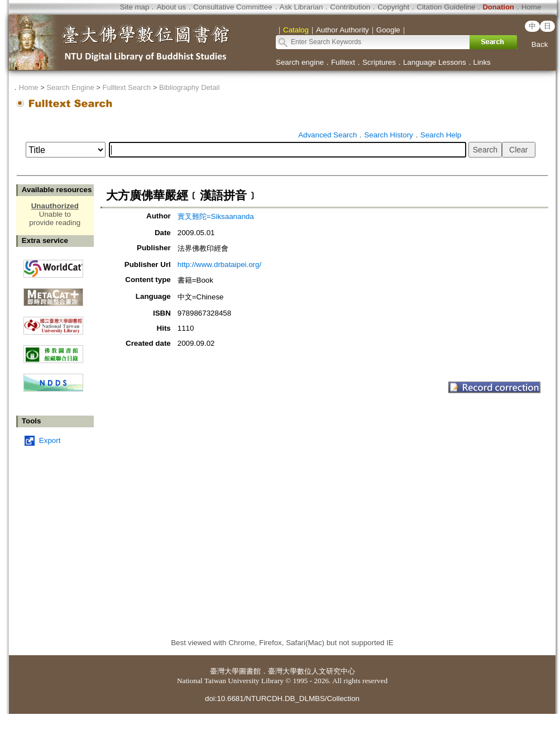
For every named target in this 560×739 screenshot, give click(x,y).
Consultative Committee (233, 7)
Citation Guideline (446, 7)
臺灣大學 (224, 671)
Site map (135, 7)
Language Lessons (435, 62)
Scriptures (379, 62)
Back (540, 44)
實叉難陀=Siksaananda (216, 216)
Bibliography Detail (189, 87)
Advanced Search (327, 135)
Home (532, 7)
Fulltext (343, 62)
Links (482, 62)
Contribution (350, 7)
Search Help (441, 135)
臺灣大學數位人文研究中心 (312, 671)
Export (50, 440)
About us (171, 7)
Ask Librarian (301, 7)
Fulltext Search (126, 87)
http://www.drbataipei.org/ (219, 264)
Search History (388, 135)
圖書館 (250, 671)
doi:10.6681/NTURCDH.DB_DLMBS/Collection (282, 699)
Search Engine (70, 87)
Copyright (393, 7)
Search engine (300, 62)
